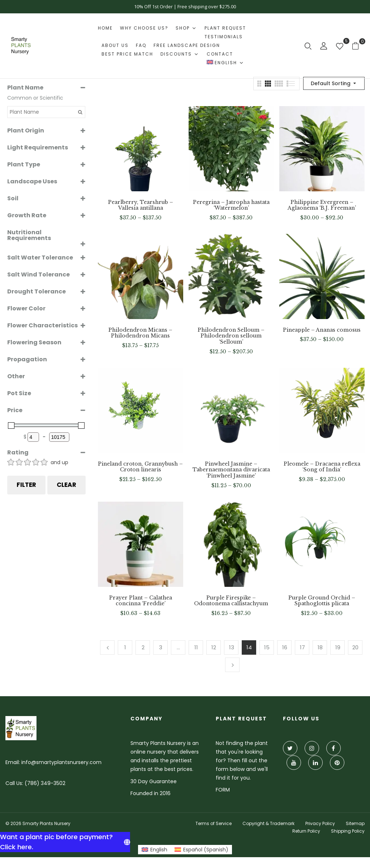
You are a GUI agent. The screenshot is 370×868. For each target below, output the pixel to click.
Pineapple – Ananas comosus (322, 330)
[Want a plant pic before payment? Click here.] (65, 842)
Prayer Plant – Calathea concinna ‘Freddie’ (141, 601)
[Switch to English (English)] (154, 850)
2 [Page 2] (143, 647)
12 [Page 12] (214, 647)
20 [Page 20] (355, 647)
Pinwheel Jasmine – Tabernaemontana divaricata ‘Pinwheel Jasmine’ (231, 470)
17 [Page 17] (302, 647)
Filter (26, 485)
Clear (66, 485)
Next (232, 665)
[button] (358, 46)
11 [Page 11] (196, 647)
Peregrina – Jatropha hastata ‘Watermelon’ (231, 205)
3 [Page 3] (161, 647)
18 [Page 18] (320, 647)
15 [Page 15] (267, 647)
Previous (107, 647)
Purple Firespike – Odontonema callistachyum (231, 601)
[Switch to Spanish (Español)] (201, 850)
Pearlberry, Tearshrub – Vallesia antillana (141, 205)
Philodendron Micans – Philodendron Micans (140, 333)
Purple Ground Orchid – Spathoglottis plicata (322, 601)
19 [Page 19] (338, 647)
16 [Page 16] (285, 647)
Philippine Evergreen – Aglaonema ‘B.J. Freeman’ (322, 205)
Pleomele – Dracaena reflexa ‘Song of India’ (322, 467)
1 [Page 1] (125, 647)
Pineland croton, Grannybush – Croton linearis (140, 467)
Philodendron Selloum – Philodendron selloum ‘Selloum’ (231, 336)
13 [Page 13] (232, 647)
